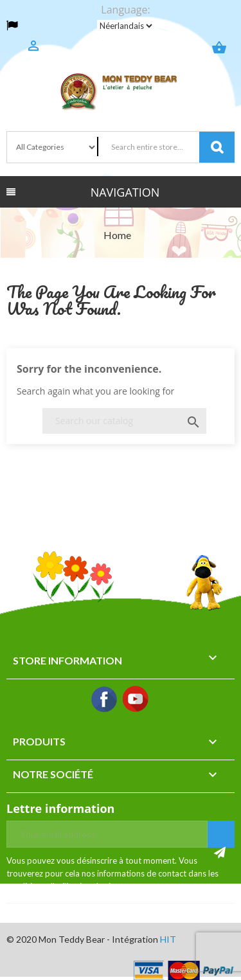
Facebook (105, 700)
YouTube (136, 700)
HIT (168, 939)
